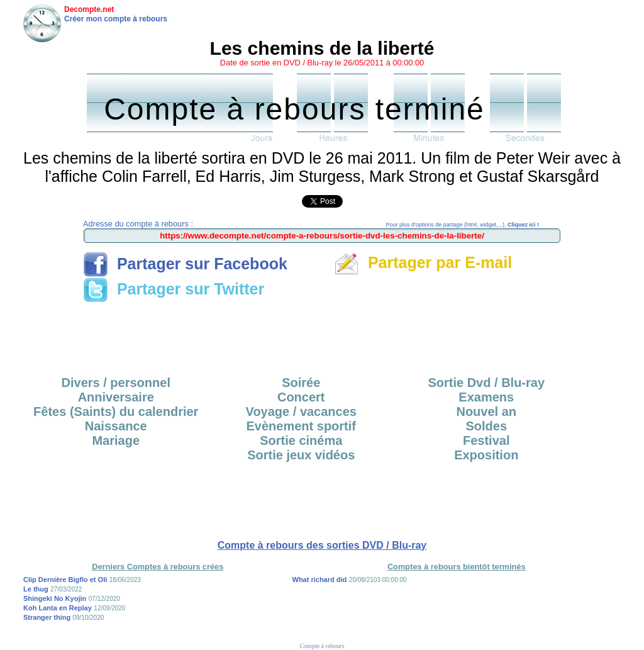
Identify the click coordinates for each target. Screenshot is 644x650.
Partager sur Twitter (174, 289)
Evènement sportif (301, 426)
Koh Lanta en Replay (58, 608)
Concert (301, 397)
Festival (486, 440)
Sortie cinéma (301, 440)
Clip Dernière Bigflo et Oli (65, 580)
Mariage (116, 440)
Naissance (116, 426)
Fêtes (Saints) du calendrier (116, 412)
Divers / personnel (116, 383)
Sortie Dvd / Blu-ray (486, 383)
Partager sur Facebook (185, 264)
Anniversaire (116, 397)
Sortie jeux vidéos (301, 455)
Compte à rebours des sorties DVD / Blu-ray (322, 545)
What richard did (320, 580)
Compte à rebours (322, 646)
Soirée (301, 383)
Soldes (486, 426)
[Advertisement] (322, 335)
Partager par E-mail (423, 262)
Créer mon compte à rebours (116, 19)
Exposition (486, 455)
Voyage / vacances (301, 412)
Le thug (36, 589)
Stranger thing (48, 617)
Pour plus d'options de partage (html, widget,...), (463, 225)
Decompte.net (89, 9)
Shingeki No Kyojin (55, 598)
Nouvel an (486, 412)
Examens (486, 397)
